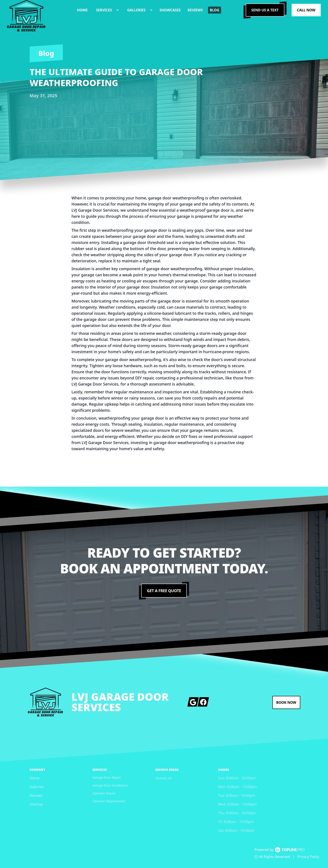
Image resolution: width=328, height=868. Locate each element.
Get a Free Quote (164, 591)
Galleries (37, 787)
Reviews (36, 795)
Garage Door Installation (110, 785)
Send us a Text (265, 10)
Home (35, 778)
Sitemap (36, 804)
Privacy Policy (308, 857)
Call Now (306, 10)
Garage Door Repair (107, 777)
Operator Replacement (109, 801)
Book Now (286, 702)
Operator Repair (104, 793)
